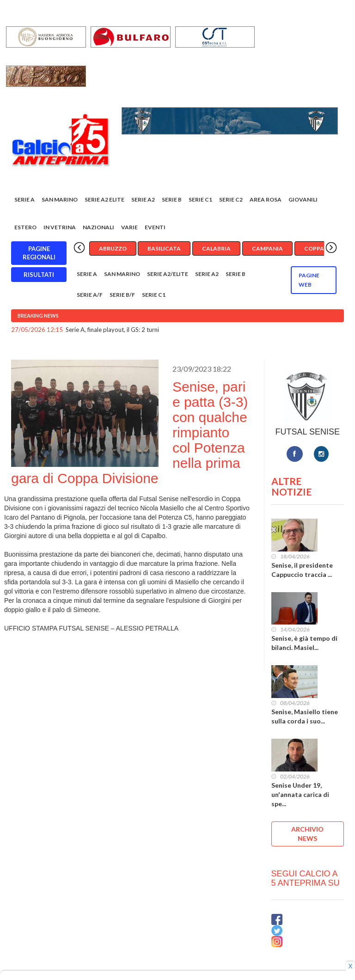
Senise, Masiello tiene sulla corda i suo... (305, 716)
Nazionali (98, 227)
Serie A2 (143, 199)
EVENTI (155, 227)
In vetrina (60, 227)
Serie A (24, 199)
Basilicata (164, 248)
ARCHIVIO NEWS (307, 834)
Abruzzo (113, 248)
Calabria (216, 248)
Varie (129, 227)
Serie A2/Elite (168, 274)
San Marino (60, 199)
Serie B (172, 199)
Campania (267, 248)
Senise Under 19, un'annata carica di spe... (300, 794)
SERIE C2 (231, 199)
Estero (25, 227)
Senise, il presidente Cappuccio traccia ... (302, 570)
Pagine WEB (309, 280)
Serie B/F (122, 295)
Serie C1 (200, 199)
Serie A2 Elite (104, 199)
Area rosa (266, 199)
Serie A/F (90, 295)
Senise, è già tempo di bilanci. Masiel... (304, 643)
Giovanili (303, 199)
